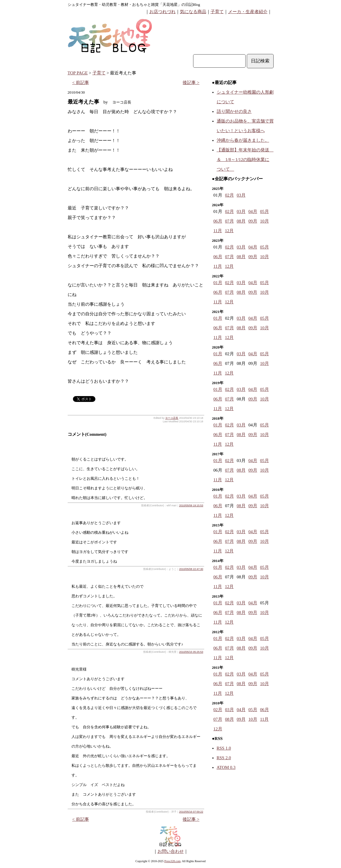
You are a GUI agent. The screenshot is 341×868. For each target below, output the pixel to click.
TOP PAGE (78, 73)
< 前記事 (81, 83)
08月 (241, 221)
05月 (265, 211)
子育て (217, 12)
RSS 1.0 (224, 748)
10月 (265, 221)
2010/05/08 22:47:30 (191, 569)
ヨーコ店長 (172, 418)
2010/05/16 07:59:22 (191, 812)
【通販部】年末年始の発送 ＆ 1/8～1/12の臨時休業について (245, 160)
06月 (218, 221)
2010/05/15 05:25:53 (191, 652)
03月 (241, 195)
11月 (218, 231)
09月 (253, 221)
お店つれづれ (162, 12)
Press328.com (172, 861)
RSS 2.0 (224, 758)
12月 (229, 231)
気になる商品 (193, 12)
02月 (230, 195)
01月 (218, 283)
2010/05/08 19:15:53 (191, 505)
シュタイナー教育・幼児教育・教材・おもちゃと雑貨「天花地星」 (125, 5)
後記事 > (191, 83)
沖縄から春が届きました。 (243, 140)
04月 (253, 211)
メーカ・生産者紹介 (248, 12)
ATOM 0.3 (226, 767)
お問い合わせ (171, 851)
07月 (230, 221)
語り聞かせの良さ (234, 111)
